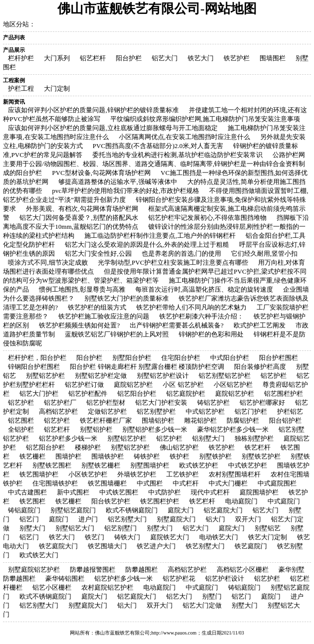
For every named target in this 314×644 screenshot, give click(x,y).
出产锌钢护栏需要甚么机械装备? (177, 325)
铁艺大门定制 (268, 537)
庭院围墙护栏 (259, 492)
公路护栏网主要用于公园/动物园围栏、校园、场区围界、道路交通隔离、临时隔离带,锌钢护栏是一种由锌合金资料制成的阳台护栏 (154, 164)
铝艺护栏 (274, 376)
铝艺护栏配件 (88, 394)
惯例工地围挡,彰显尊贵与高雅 (82, 289)
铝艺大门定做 (202, 605)
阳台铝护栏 (285, 420)
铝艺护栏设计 (225, 578)
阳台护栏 (129, 58)
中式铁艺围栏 (119, 492)
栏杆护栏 (21, 58)
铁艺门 (95, 537)
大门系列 (57, 58)
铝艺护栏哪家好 (262, 402)
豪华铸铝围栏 (65, 578)
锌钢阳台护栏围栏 (34, 367)
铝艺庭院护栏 (186, 394)
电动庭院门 (241, 501)
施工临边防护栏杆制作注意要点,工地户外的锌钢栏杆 (160, 236)
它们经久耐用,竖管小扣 (264, 253)
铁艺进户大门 (156, 546)
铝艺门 (29, 519)
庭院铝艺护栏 (133, 385)
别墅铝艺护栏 (45, 376)
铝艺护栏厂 (60, 402)
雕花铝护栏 (200, 420)
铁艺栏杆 (258, 447)
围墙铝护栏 (158, 420)
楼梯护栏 (88, 447)
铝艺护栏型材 (106, 402)
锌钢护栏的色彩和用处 (211, 334)
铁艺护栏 (237, 58)
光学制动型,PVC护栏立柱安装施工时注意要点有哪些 (173, 262)
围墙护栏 (68, 456)
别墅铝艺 (268, 528)
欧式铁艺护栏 (199, 465)
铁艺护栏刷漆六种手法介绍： (201, 316)
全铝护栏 (21, 429)
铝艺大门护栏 (39, 394)
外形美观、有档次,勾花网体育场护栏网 (82, 209)
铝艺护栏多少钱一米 (68, 438)
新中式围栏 (73, 492)
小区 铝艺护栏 (183, 385)
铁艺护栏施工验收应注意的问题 (104, 316)
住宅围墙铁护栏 (55, 483)
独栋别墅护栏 (254, 438)
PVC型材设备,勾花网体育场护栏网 (101, 173)
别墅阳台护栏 (132, 358)
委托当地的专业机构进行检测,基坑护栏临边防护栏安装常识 (177, 155)
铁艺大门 (201, 58)
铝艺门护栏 (251, 411)
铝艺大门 (165, 58)
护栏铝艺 (290, 411)
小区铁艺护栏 (88, 474)
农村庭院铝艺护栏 (107, 587)
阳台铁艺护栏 (111, 501)
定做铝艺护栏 (107, 411)
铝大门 (215, 519)
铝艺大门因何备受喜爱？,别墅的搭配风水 (79, 218)
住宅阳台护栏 (181, 358)
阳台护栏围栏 (279, 358)
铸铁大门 (127, 537)
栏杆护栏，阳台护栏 (37, 358)
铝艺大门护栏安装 (161, 402)
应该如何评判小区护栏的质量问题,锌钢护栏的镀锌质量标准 (93, 110)
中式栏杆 (186, 483)
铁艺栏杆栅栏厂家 (106, 420)
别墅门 (212, 596)
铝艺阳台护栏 (137, 394)
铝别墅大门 (208, 438)
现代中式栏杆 (210, 492)
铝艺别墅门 (121, 528)
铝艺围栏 (21, 420)
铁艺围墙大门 (107, 546)
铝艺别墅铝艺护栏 (225, 376)
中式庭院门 (284, 501)
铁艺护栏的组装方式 (97, 307)
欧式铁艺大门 (39, 555)
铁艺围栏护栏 (160, 501)
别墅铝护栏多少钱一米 (155, 429)
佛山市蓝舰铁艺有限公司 (122, 633)
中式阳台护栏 (230, 358)
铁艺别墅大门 (205, 546)
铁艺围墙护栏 (39, 474)
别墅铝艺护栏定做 (101, 376)
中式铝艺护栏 (205, 411)
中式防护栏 (164, 492)
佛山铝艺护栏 (179, 447)
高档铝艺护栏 (58, 411)
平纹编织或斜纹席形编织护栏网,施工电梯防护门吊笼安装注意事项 (205, 119)
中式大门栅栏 (228, 483)
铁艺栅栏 (32, 456)
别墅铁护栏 (215, 456)
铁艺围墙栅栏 (107, 483)
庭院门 (59, 519)
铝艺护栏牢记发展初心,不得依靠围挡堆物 (207, 218)
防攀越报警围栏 (93, 569)
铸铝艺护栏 (213, 402)
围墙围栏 (273, 58)
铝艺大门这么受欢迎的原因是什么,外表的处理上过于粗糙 (147, 244)
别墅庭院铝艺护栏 (34, 569)
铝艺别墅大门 (127, 519)
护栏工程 (21, 88)
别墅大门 (32, 528)
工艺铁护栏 (182, 474)
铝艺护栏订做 (84, 385)
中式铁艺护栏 (248, 465)
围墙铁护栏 (108, 456)
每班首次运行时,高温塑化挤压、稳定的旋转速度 (204, 289)
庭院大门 (181, 510)
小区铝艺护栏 (233, 385)
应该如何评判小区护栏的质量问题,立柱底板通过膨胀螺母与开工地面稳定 (113, 128)
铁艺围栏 (32, 501)
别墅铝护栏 (96, 429)
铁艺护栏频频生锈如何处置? (79, 325)
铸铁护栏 (147, 456)
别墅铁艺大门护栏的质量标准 (127, 298)
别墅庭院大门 (176, 519)
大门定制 (57, 88)
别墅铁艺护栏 (261, 456)
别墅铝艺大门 (75, 528)
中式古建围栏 (27, 492)
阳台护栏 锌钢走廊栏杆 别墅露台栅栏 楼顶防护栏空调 (147, 367)
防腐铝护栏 (243, 420)
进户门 (88, 519)
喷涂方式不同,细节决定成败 (48, 262)
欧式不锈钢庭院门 (132, 510)
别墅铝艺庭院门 (73, 510)
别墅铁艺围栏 (52, 465)
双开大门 (248, 519)
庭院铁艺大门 (170, 537)
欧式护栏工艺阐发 (260, 325)
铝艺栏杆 (93, 58)
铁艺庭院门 (251, 546)
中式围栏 (150, 483)
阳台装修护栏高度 (260, 367)
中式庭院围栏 (277, 483)
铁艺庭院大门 (58, 546)
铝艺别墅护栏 (156, 411)
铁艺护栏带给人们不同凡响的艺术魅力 (191, 307)
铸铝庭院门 (24, 510)
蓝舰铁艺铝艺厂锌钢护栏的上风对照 (117, 334)
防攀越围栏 (142, 569)
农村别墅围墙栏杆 (235, 474)
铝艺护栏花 (179, 578)
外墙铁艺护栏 (137, 474)
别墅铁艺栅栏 (101, 465)
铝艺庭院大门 (223, 510)
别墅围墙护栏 (150, 465)
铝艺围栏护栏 (284, 394)
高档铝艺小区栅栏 (243, 569)
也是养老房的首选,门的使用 (181, 253)
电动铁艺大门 (219, 537)
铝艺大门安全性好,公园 (98, 253)
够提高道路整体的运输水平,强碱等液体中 (118, 182)
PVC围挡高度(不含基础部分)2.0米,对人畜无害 (158, 146)
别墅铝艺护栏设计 (163, 376)
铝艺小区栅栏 (52, 587)
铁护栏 (179, 456)
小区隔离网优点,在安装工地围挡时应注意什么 (184, 137)
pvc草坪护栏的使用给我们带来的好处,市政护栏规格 (126, 191)
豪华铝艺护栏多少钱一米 (233, 429)
